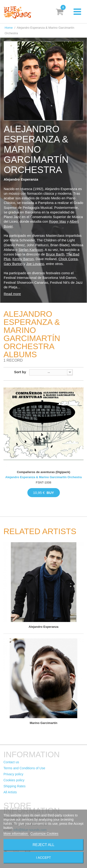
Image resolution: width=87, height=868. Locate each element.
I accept (44, 858)
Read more (12, 294)
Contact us (11, 762)
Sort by (20, 372)
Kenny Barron (23, 259)
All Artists (10, 792)
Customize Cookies (44, 834)
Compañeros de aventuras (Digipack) (44, 472)
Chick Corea (68, 259)
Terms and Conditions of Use (24, 768)
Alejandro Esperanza (43, 627)
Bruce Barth (55, 254)
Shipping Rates (14, 786)
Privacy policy (13, 774)
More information (16, 834)
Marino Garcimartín (43, 723)
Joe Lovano (35, 264)
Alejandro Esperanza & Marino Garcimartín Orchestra (43, 477)
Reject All (44, 845)
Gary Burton (13, 264)
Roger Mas (57, 221)
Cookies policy (14, 780)
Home (9, 28)
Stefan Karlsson (31, 250)
